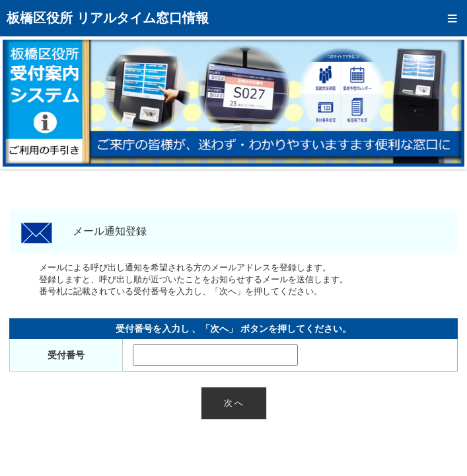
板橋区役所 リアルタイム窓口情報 (108, 18)
